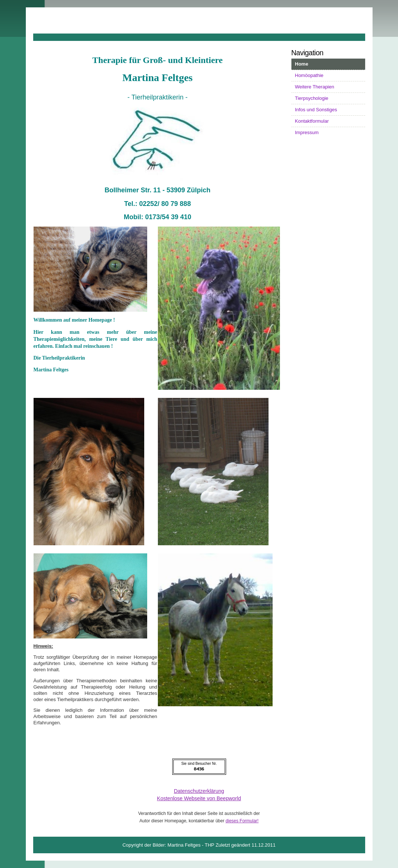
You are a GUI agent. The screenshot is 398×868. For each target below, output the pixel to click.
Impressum (307, 132)
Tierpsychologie (312, 98)
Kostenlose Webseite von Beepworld (199, 798)
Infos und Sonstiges (316, 110)
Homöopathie (309, 75)
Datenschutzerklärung (199, 791)
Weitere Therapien (315, 87)
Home (302, 64)
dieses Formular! (242, 821)
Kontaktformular (312, 121)
